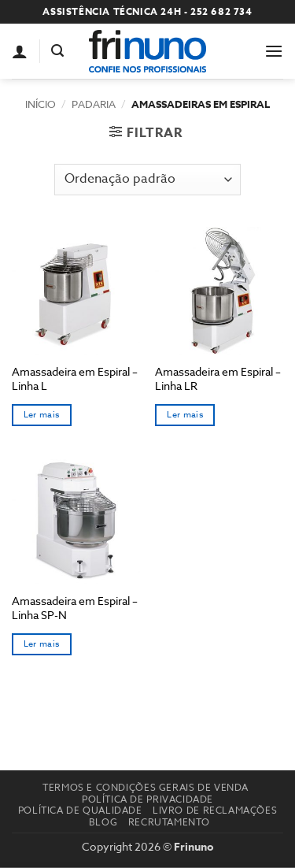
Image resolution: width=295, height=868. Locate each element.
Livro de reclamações (215, 810)
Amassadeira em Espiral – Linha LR (218, 378)
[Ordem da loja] (147, 180)
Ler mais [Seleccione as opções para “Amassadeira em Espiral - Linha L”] (42, 415)
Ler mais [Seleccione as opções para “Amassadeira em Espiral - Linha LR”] (185, 415)
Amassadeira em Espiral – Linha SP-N (75, 608)
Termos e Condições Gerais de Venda (146, 787)
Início (41, 104)
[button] (57, 51)
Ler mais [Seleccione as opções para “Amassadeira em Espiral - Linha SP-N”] (42, 644)
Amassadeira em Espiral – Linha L (75, 378)
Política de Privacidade (147, 799)
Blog (103, 822)
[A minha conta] (20, 51)
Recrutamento (169, 822)
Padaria (94, 104)
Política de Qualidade (80, 810)
